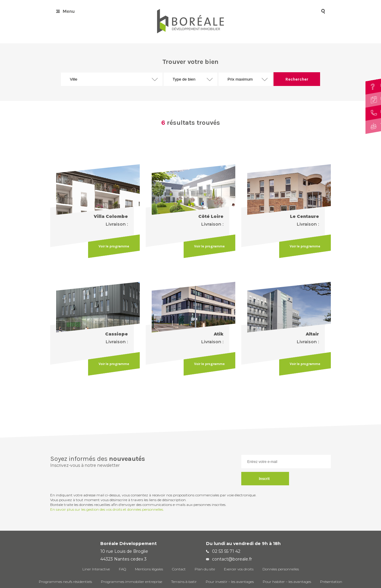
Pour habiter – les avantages (287, 582)
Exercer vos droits (239, 569)
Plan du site (205, 569)
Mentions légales (149, 569)
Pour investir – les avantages (230, 582)
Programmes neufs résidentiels (65, 582)
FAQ (122, 569)
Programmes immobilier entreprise (132, 582)
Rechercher (297, 79)
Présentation (331, 582)
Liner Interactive (96, 569)
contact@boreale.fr (232, 559)
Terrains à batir (184, 582)
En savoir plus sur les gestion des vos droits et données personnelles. (107, 509)
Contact (179, 569)
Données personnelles (281, 569)
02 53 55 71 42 (226, 551)
